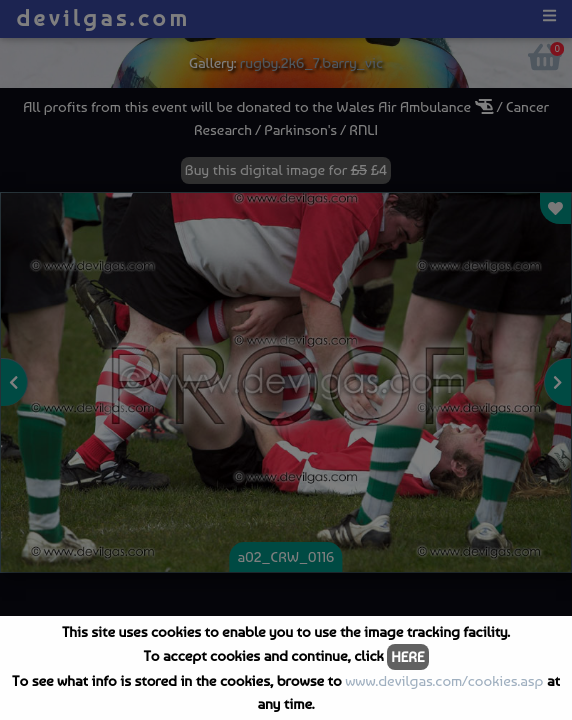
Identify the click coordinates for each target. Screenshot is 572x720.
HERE (407, 657)
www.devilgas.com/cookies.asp (444, 681)
